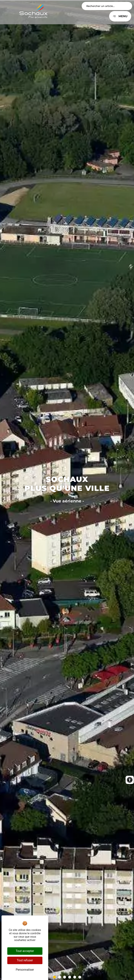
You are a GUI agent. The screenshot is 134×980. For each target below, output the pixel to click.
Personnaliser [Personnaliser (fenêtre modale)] (25, 970)
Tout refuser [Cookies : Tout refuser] (25, 960)
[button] (54, 977)
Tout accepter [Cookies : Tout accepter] (25, 951)
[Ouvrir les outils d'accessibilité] (130, 780)
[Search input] (107, 6)
